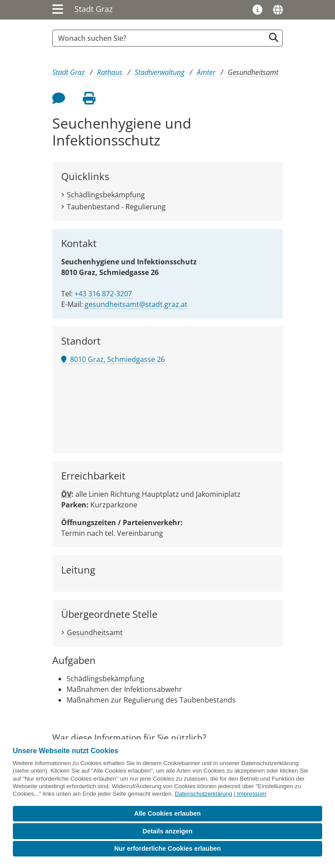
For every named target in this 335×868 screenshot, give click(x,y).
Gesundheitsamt (253, 72)
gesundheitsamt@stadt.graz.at (136, 304)
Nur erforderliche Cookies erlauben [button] (168, 848)
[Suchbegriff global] (161, 38)
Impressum (252, 794)
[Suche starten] (274, 37)
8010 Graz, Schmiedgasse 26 (113, 359)
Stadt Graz (93, 9)
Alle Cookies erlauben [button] (167, 813)
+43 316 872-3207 (103, 294)
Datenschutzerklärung (203, 794)
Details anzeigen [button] (168, 831)
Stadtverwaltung (160, 72)
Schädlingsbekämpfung (106, 195)
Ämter (206, 72)
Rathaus (110, 72)
